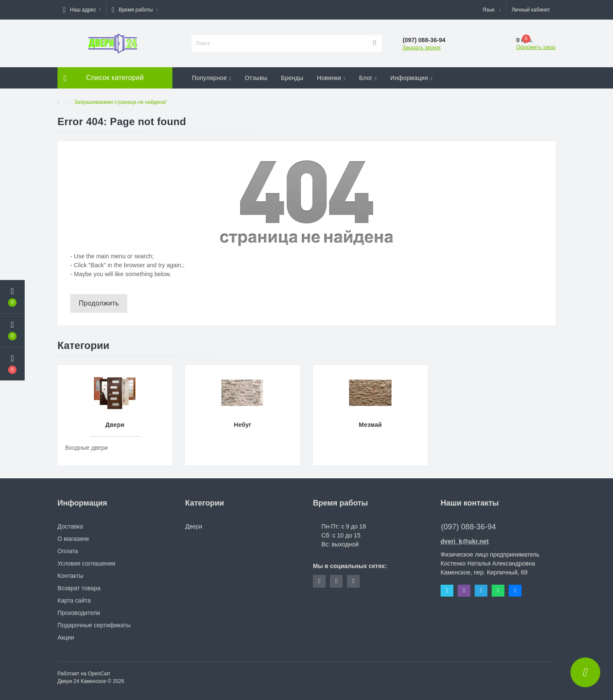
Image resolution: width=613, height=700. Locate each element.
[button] (82, 10)
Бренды (292, 78)
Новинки (331, 78)
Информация (411, 78)
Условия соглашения (86, 563)
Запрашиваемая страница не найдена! (120, 102)
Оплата (68, 551)
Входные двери (86, 448)
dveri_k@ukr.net (465, 541)
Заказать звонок (421, 48)
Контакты (70, 576)
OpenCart (99, 674)
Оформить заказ (536, 47)
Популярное (212, 78)
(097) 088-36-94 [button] (468, 527)
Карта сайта (74, 600)
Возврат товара (79, 588)
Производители (79, 613)
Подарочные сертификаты (94, 625)
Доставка (70, 526)
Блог (368, 78)
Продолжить (99, 303)
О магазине (73, 539)
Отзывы (256, 78)
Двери (194, 526)
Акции (66, 637)
